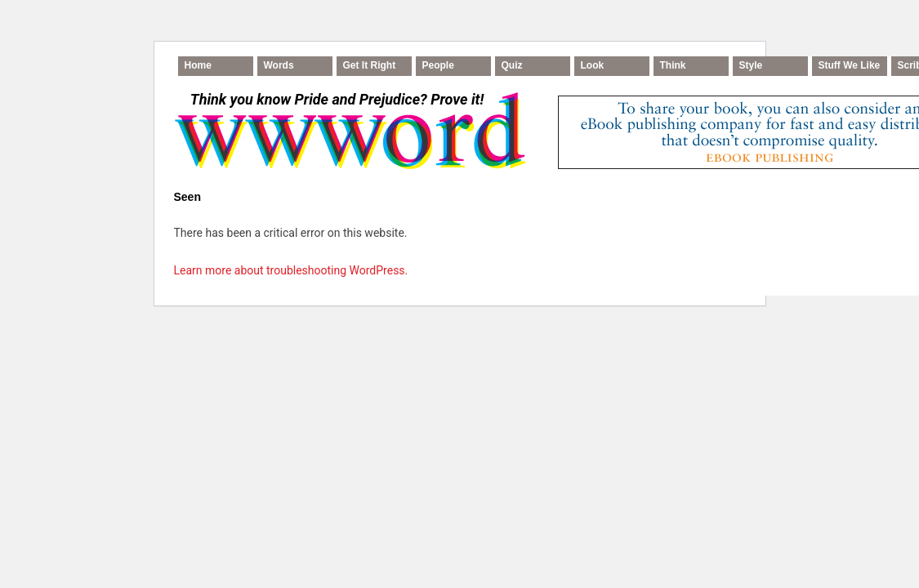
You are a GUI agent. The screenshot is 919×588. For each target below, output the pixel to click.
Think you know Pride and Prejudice (337, 99)
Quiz (512, 65)
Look (593, 65)
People (438, 65)
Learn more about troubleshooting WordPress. (291, 270)
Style (751, 65)
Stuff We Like (850, 65)
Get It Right (370, 65)
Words (279, 65)
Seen (187, 197)
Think (673, 65)
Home (198, 65)
